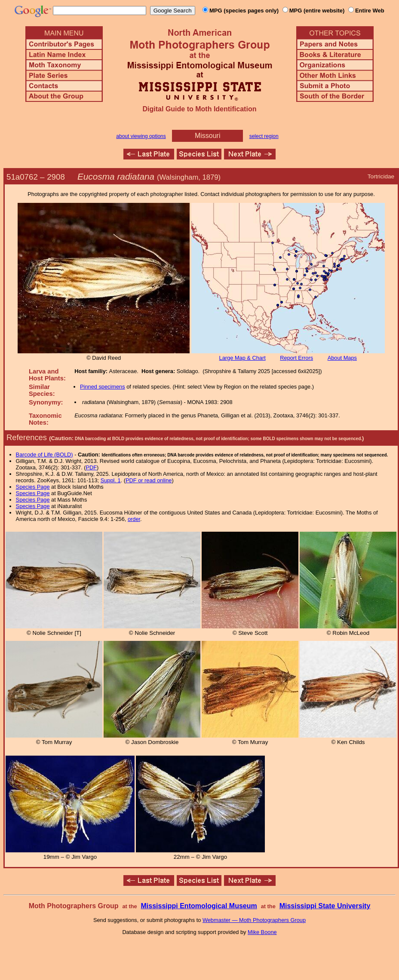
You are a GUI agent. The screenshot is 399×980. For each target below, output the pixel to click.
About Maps (342, 358)
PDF (92, 467)
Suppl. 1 (111, 480)
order (134, 519)
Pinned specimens (103, 387)
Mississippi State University (325, 906)
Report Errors (296, 358)
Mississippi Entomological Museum (199, 906)
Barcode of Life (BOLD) (45, 455)
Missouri (208, 136)
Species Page (33, 487)
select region (264, 136)
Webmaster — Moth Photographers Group (254, 920)
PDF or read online (149, 480)
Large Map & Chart (242, 358)
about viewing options (141, 136)
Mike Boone (262, 932)
